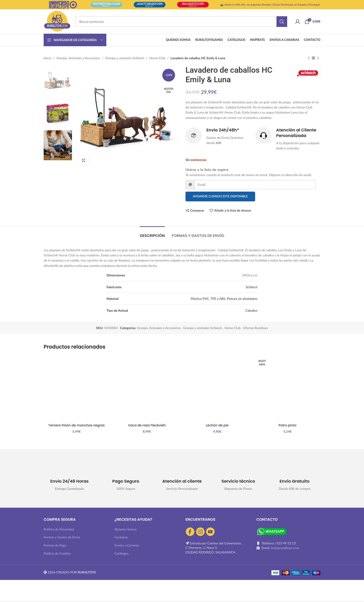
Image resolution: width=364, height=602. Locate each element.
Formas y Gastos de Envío (62, 537)
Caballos (251, 310)
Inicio (47, 58)
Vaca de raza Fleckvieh (147, 425)
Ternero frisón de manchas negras (76, 425)
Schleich (252, 287)
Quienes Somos (126, 529)
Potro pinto (288, 425)
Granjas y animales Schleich (125, 58)
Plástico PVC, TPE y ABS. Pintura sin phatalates (224, 299)
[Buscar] (181, 22)
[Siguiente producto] (318, 58)
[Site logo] (57, 21)
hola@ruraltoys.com (285, 548)
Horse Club (157, 58)
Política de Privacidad (59, 529)
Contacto (121, 537)
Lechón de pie (217, 425)
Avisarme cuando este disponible (220, 196)
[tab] (152, 233)
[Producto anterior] (309, 58)
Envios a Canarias (127, 545)
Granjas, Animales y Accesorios (78, 58)
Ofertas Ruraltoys (255, 328)
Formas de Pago (55, 545)
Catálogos (122, 553)
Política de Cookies (57, 553)
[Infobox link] (218, 137)
